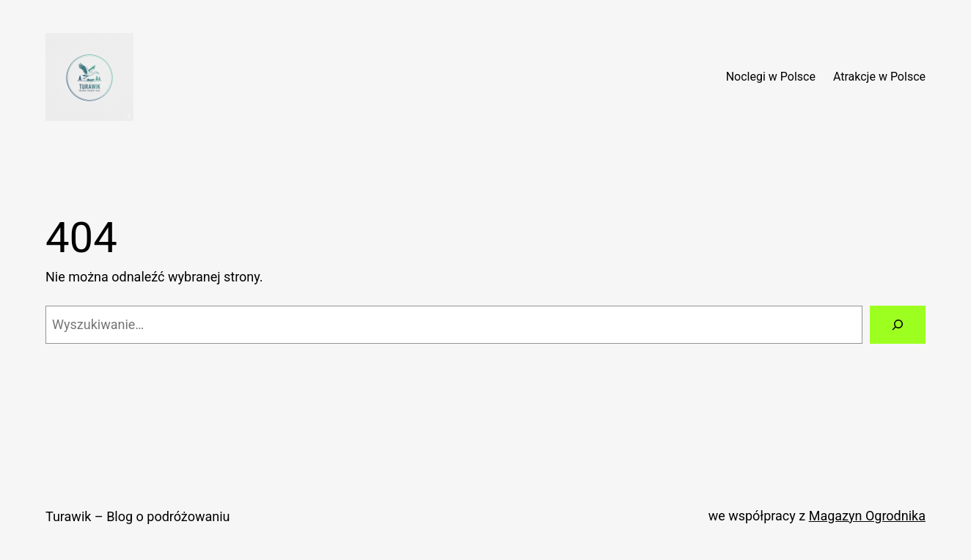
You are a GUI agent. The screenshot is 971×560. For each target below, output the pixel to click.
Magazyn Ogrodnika (867, 516)
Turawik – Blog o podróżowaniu (138, 516)
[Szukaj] (898, 325)
